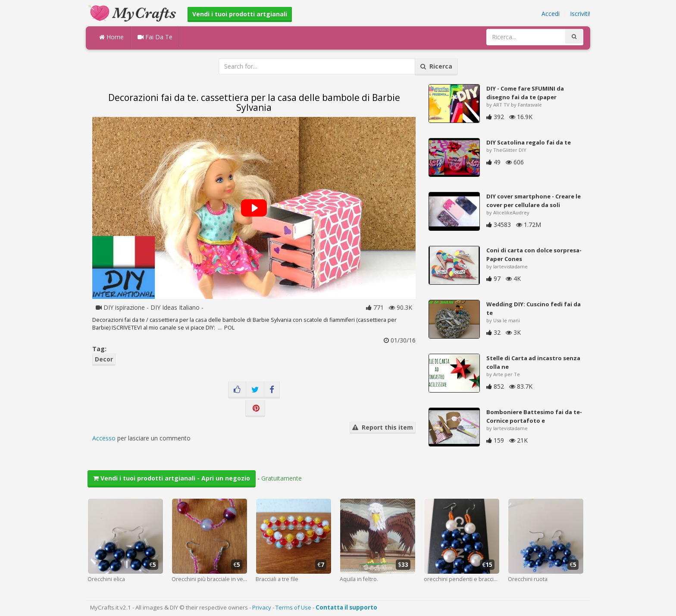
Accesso (104, 438)
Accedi (551, 14)
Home (111, 37)
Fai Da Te (155, 37)
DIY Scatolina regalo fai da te (529, 142)
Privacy (262, 607)
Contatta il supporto (346, 607)
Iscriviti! (580, 14)
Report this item (383, 427)
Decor (104, 359)
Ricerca (436, 66)
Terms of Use (293, 607)
